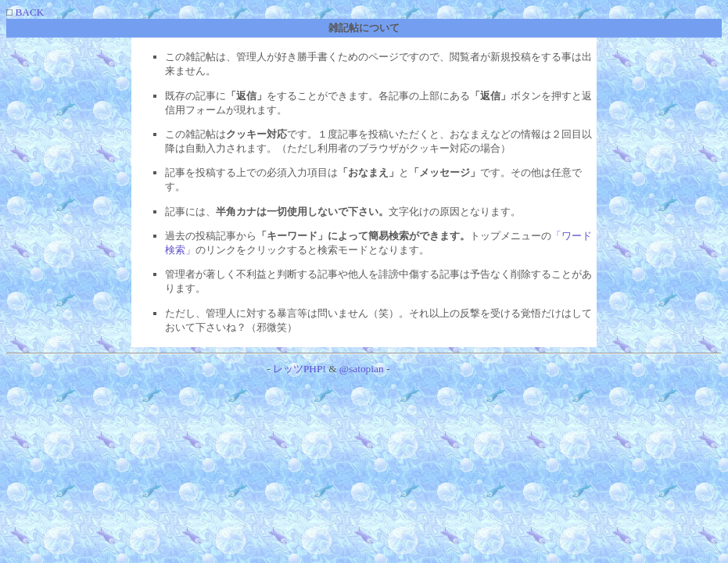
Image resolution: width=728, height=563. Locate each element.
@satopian (362, 369)
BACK (28, 12)
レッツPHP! (299, 369)
